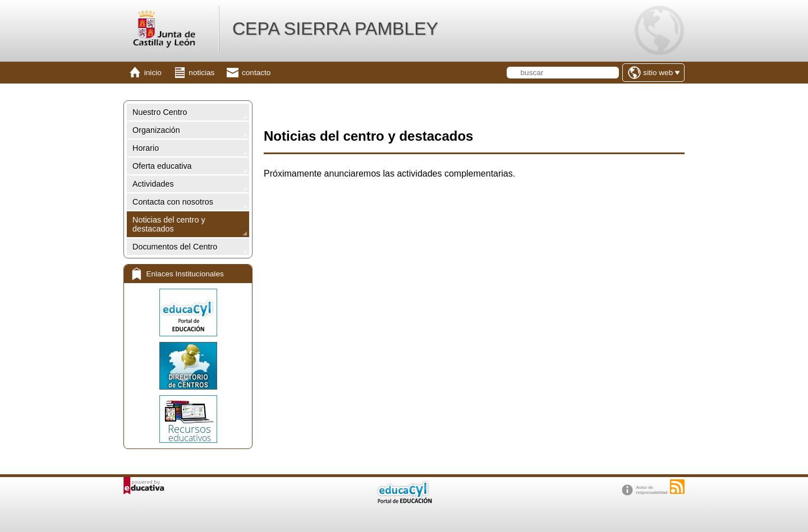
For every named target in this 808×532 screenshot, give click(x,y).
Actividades (153, 184)
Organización (156, 130)
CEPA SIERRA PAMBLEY (335, 29)
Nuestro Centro (160, 112)
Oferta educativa (162, 166)
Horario (146, 148)
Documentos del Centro (175, 247)
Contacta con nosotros (173, 202)
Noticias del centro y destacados (169, 224)
